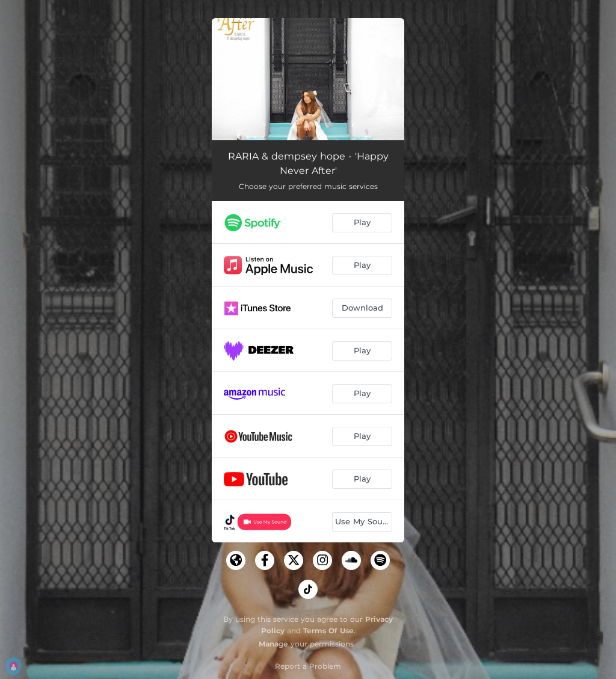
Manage (273, 644)
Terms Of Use (328, 631)
